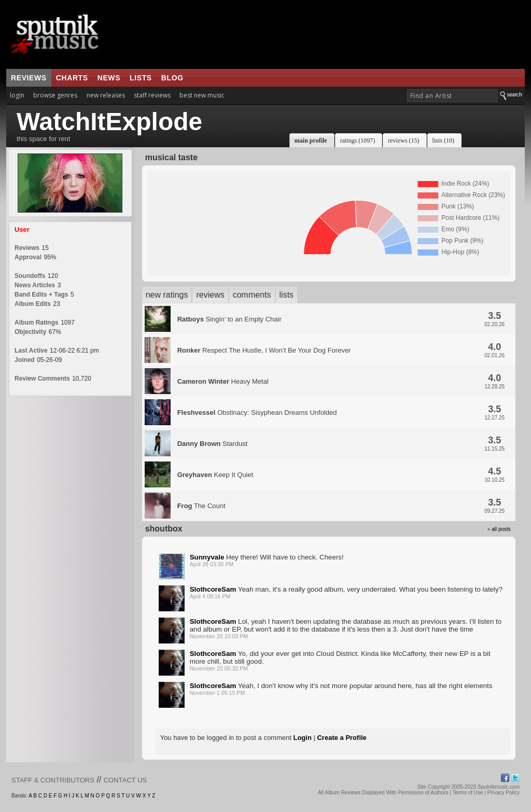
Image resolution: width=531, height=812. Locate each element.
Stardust (213, 444)
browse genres (55, 95)
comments (252, 295)
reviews (29, 78)
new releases (106, 95)
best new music (202, 95)
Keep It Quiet (215, 475)
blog (172, 78)
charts (72, 78)
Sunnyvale (207, 557)
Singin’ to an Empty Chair (229, 319)
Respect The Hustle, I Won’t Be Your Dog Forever (264, 350)
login (17, 95)
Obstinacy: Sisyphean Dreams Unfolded (257, 412)
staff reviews (152, 95)
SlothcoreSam (213, 589)
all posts (501, 529)
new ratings (167, 295)
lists (141, 78)
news (109, 78)
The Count (201, 506)
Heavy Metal (223, 381)
